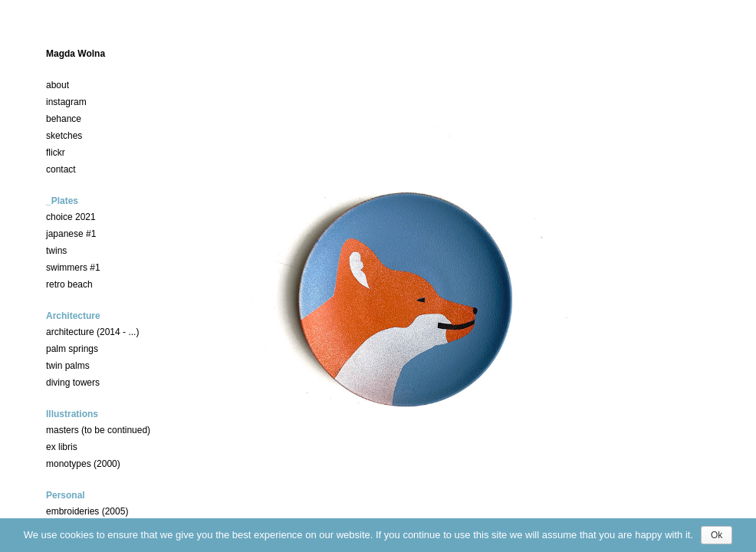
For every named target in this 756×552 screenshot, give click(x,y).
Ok (717, 535)
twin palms (68, 366)
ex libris (62, 447)
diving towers (73, 383)
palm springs (72, 349)
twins (56, 251)
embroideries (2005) (87, 511)
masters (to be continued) (98, 430)
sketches (64, 136)
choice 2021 (71, 217)
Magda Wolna (76, 54)
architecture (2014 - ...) (92, 332)
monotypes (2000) (83, 464)
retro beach (69, 284)
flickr (56, 153)
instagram (66, 102)
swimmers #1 (73, 268)
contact (61, 169)
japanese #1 (71, 234)
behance (64, 119)
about (58, 85)
